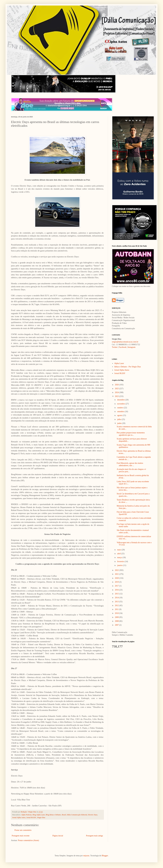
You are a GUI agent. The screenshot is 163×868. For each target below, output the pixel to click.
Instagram (132, 347)
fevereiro (121, 561)
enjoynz (86, 856)
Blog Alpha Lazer (39, 815)
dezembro (121, 400)
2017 (117, 586)
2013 (117, 602)
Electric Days (93, 815)
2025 (117, 389)
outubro (120, 408)
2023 (117, 396)
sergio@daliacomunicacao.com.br (125, 342)
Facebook (123, 347)
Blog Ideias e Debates (53, 815)
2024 (117, 392)
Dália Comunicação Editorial (77, 815)
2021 (117, 574)
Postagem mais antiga (94, 836)
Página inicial (58, 836)
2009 (117, 617)
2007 (117, 625)
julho (119, 419)
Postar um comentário (23, 830)
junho (120, 423)
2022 (117, 570)
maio (119, 550)
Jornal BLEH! (31, 818)
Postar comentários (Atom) (28, 840)
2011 (117, 609)
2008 (117, 621)
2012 (117, 605)
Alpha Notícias (26, 815)
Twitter (115, 347)
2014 (117, 598)
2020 (117, 578)
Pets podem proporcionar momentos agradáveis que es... (131, 434)
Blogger (105, 856)
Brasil (64, 815)
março (120, 557)
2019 (117, 582)
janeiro (120, 565)
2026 (117, 385)
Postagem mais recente (21, 836)
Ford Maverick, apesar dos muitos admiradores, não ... (130, 464)
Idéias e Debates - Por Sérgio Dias (128, 367)
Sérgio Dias (41, 818)
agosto (120, 415)
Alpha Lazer (119, 363)
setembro (121, 412)
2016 (117, 590)
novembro (121, 404)
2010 (117, 613)
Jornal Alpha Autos (19, 818)
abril (119, 554)
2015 (117, 594)
